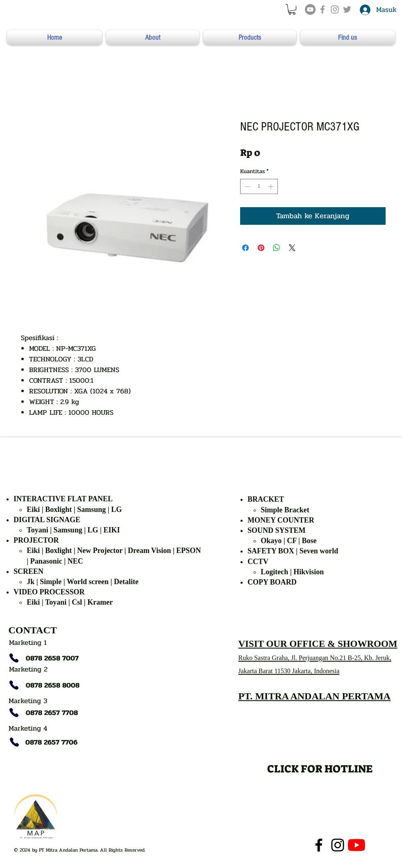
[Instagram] (338, 845)
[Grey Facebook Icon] (323, 9)
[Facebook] (319, 845)
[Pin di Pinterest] (261, 248)
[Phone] (14, 658)
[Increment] (271, 186)
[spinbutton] (259, 186)
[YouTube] (310, 9)
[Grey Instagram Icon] (335, 9)
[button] (292, 9)
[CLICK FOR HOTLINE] (320, 769)
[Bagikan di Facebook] (245, 248)
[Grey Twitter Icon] (347, 9)
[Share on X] (292, 248)
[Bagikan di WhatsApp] (277, 248)
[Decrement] (246, 186)
